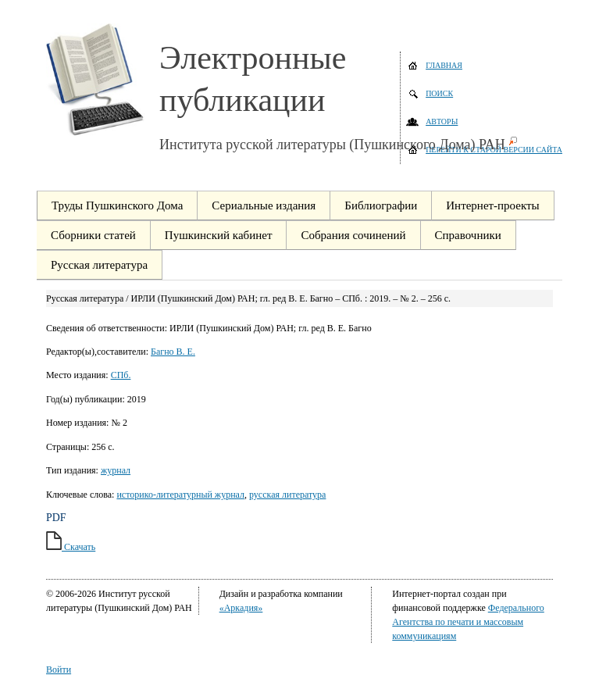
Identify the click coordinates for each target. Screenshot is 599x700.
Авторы (442, 121)
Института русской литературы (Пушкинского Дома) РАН (332, 145)
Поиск (439, 93)
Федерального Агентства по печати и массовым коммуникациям (468, 622)
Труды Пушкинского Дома (117, 205)
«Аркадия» (241, 608)
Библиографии (381, 205)
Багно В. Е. (173, 352)
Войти (59, 670)
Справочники (468, 235)
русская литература (287, 495)
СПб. (121, 375)
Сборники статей (93, 235)
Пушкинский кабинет (219, 235)
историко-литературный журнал (180, 495)
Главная (444, 65)
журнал (116, 470)
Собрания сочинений (353, 235)
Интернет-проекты (492, 205)
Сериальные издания (264, 205)
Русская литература (99, 265)
